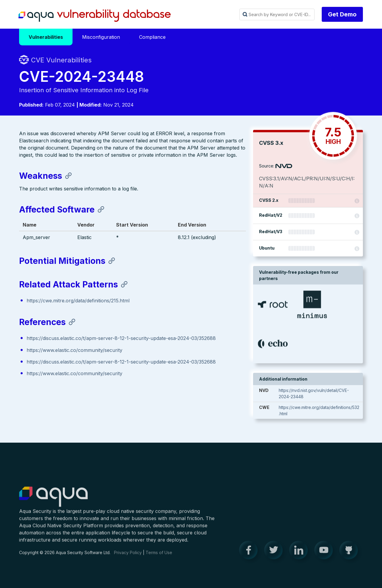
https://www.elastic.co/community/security (74, 351)
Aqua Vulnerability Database (95, 16)
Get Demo (342, 14)
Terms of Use (159, 557)
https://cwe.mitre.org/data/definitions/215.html (78, 301)
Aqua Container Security (53, 501)
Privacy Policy (128, 557)
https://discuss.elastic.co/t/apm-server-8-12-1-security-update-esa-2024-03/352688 (121, 339)
